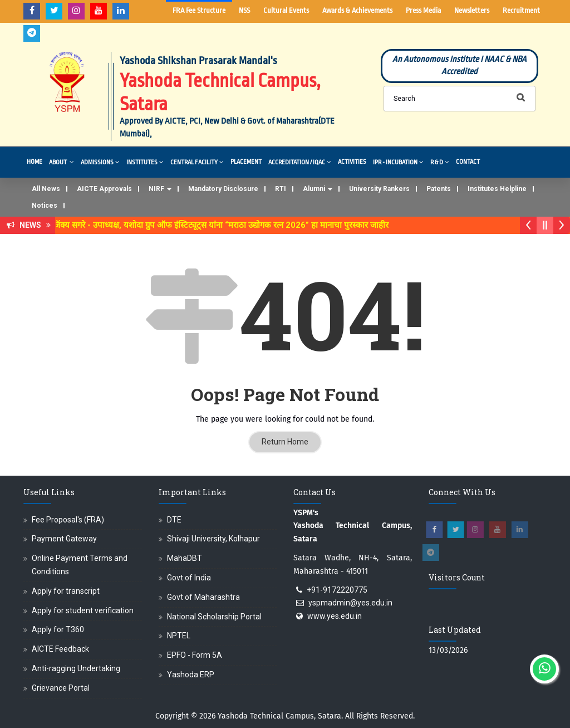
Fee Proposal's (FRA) (68, 520)
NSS (244, 10)
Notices (45, 206)
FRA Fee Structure (199, 10)
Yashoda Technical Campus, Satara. (280, 716)
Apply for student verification (83, 610)
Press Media (423, 10)
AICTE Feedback (60, 649)
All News (46, 189)
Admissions (100, 162)
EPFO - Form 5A (195, 655)
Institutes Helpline (497, 189)
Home (35, 162)
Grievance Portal (61, 688)
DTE (174, 520)
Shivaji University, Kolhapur (213, 539)
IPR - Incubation (398, 162)
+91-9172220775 (337, 590)
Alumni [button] (318, 189)
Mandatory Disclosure (223, 189)
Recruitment (521, 10)
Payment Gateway (64, 539)
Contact (468, 162)
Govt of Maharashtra (203, 597)
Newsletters (472, 10)
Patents (439, 189)
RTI (281, 189)
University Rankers (379, 189)
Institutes (145, 162)
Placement (246, 162)
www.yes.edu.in (335, 616)
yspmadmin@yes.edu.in (350, 603)
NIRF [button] (160, 189)
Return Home (285, 442)
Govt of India (189, 578)
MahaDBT (185, 558)
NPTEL (179, 636)
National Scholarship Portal (214, 617)
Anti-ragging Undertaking (76, 668)
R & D (440, 162)
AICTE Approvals (104, 189)
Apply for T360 (58, 629)
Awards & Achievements (357, 10)
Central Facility (197, 162)
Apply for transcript (66, 591)
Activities (352, 162)
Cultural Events (286, 10)
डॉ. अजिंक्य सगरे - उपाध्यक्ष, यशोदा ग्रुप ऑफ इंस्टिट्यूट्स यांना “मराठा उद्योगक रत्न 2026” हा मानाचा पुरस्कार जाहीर (220, 225)
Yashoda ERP (191, 675)
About (62, 162)
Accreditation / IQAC (300, 162)
